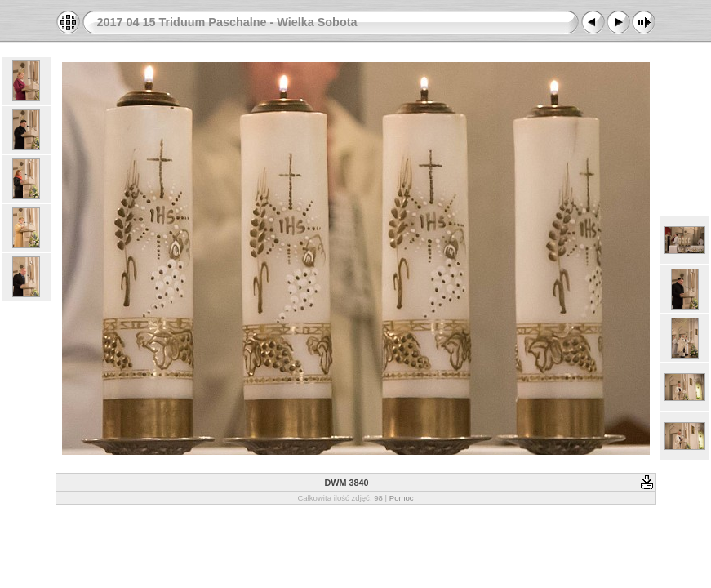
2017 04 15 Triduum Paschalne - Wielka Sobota (227, 22)
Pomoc (402, 498)
